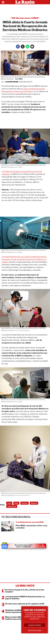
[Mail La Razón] (32, 47)
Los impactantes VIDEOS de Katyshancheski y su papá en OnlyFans (25, 598)
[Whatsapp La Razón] (27, 47)
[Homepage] (25, 2)
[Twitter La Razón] (23, 47)
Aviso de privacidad (35, 630)
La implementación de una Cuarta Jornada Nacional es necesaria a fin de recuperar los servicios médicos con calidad (24, 259)
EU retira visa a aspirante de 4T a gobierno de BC (25, 604)
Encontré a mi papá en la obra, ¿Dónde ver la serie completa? (24, 591)
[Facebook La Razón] (18, 47)
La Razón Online (12, 82)
